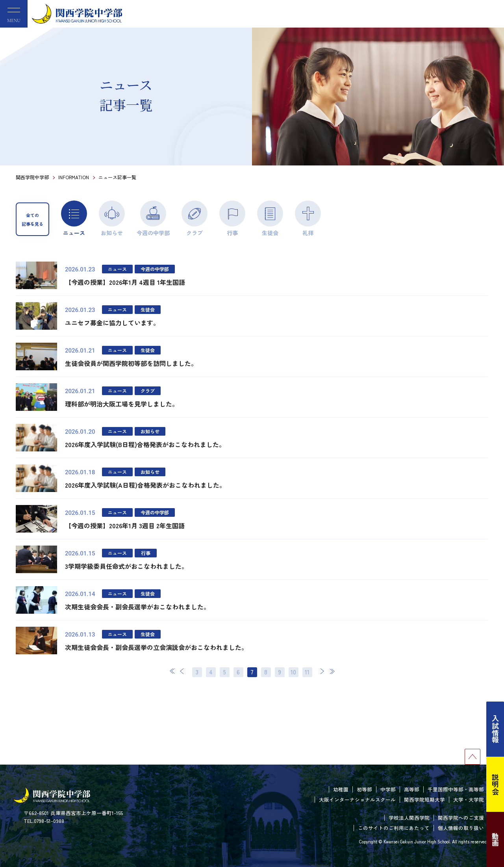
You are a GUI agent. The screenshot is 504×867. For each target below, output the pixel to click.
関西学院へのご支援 (461, 818)
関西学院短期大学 (424, 799)
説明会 (495, 784)
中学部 (388, 789)
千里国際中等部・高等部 (456, 789)
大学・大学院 (469, 799)
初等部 (364, 789)
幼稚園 (341, 789)
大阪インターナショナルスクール (357, 799)
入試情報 (495, 729)
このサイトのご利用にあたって (394, 828)
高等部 (412, 789)
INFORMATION (74, 177)
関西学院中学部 (32, 177)
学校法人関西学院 (409, 818)
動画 (495, 839)
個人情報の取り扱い (461, 828)
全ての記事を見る (32, 219)
